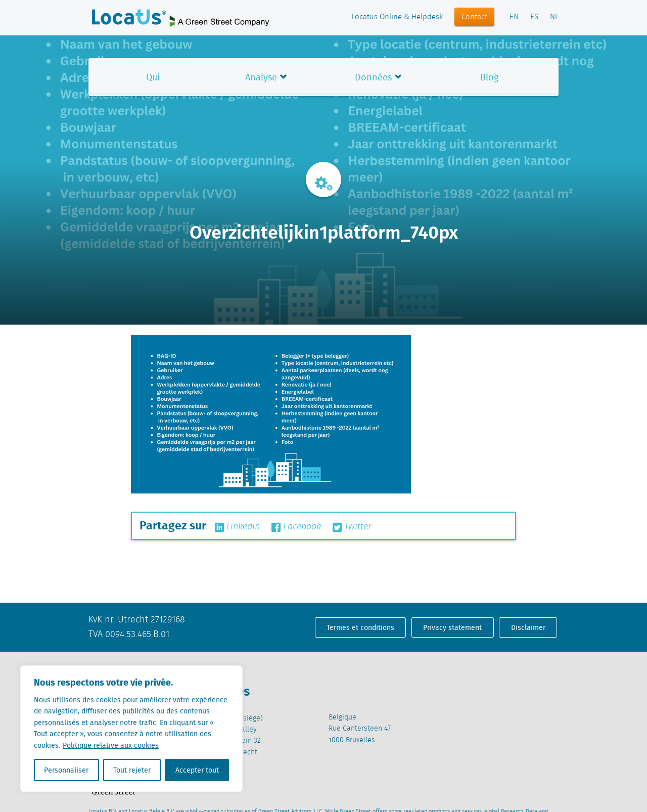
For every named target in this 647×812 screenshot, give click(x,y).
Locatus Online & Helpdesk (397, 17)
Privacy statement (452, 627)
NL (554, 17)
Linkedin (237, 527)
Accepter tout (197, 770)
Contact (474, 17)
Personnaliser (66, 770)
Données (373, 77)
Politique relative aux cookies (111, 745)
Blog (489, 77)
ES (534, 17)
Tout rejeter (132, 770)
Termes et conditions (360, 627)
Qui (153, 77)
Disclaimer (528, 627)
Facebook (296, 527)
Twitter (352, 527)
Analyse (261, 77)
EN (514, 17)
